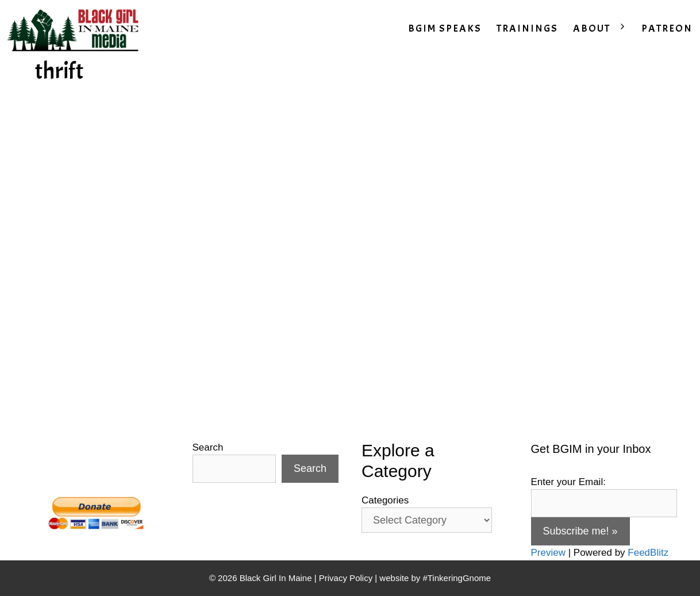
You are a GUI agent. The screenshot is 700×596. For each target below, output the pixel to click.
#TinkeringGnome (457, 578)
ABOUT (603, 29)
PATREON (667, 28)
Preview (548, 553)
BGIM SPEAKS (445, 28)
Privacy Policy (346, 578)
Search (208, 447)
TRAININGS (527, 28)
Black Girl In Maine (277, 578)
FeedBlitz (648, 553)
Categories (385, 500)
